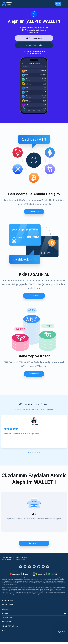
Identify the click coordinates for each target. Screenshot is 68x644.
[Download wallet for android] (34, 45)
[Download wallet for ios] (34, 38)
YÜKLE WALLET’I (34, 543)
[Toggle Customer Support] (62, 632)
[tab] (29, 452)
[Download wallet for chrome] (53, 574)
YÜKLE (58, 4)
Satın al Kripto (34, 296)
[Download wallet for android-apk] (40, 574)
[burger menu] (65, 4)
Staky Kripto (34, 374)
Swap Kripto (34, 212)
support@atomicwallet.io (22, 557)
